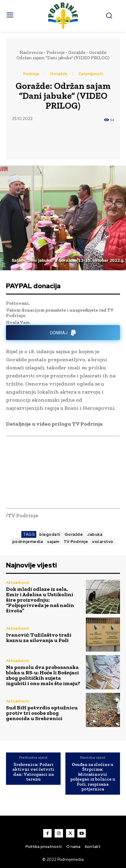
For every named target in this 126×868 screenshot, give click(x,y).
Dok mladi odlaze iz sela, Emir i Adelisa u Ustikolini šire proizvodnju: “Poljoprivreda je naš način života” (40, 600)
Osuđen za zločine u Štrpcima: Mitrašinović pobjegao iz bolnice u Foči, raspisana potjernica (93, 777)
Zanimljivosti (91, 74)
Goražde (77, 52)
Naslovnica (31, 52)
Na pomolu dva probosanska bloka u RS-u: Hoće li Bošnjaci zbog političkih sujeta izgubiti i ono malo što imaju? (43, 675)
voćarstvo (103, 542)
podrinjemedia (28, 542)
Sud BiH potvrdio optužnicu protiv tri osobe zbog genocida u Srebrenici (42, 713)
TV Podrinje (76, 542)
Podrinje (55, 52)
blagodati (50, 534)
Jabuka (95, 534)
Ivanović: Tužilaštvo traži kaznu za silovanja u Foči (39, 638)
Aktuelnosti (18, 583)
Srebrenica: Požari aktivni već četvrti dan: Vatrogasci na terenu (33, 772)
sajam (53, 542)
